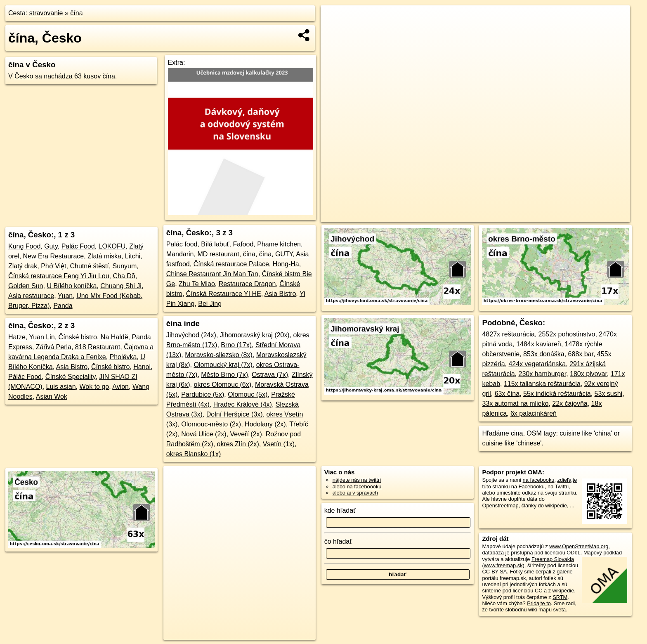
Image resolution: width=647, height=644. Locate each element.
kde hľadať (340, 510)
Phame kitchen (279, 244)
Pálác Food (25, 377)
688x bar (581, 354)
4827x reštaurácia (508, 334)
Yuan (65, 296)
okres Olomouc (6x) (222, 385)
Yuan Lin (42, 337)
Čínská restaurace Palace (231, 264)
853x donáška (544, 354)
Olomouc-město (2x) (211, 424)
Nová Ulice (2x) (204, 434)
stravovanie (46, 13)
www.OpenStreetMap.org (579, 546)
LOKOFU (112, 246)
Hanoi (142, 367)
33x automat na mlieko (515, 404)
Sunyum (125, 266)
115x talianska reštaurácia (542, 384)
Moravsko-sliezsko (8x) (219, 355)
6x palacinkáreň (534, 413)
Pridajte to (539, 603)
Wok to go (94, 387)
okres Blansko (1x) (194, 454)
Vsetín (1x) (279, 444)
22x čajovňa (570, 404)
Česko (24, 76)
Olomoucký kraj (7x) (223, 365)
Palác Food (78, 246)
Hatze (17, 337)
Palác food (182, 244)
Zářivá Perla (54, 347)
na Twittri (558, 487)
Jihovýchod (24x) (191, 335)
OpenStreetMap (477, 216)
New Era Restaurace (54, 256)
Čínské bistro (78, 337)
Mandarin (180, 254)
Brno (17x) (236, 345)
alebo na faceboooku (357, 487)
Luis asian (61, 387)
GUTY (284, 254)
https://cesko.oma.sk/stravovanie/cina (587, 216)
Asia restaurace (31, 296)
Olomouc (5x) (248, 394)
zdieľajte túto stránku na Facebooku (529, 483)
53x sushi (609, 394)
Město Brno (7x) (224, 375)
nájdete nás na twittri (357, 480)
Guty (51, 246)
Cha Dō (124, 276)
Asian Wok (52, 397)
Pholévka (123, 357)
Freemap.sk (519, 216)
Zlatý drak (23, 266)
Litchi (133, 256)
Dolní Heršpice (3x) (235, 414)
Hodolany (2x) (265, 424)
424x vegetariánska (537, 364)
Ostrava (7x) (270, 375)
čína (76, 13)
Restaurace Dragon (247, 284)
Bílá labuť (215, 244)
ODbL (573, 553)
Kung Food (24, 246)
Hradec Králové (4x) (243, 404)
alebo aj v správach (355, 493)
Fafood (243, 244)
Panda (63, 306)
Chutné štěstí (89, 266)
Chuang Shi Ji (121, 286)
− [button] (335, 32)
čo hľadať (338, 541)
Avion (120, 387)
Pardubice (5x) (203, 394)
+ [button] (335, 19)
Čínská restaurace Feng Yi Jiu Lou (59, 276)
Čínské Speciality (71, 377)
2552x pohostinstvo (567, 334)
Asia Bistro (72, 367)
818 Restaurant (98, 347)
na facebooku (539, 480)
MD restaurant (218, 254)
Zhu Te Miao (197, 284)
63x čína (507, 394)
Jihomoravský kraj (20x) (255, 335)
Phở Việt (53, 266)
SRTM (560, 597)
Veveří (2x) (246, 434)
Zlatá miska (104, 256)
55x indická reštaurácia (557, 394)
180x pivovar (588, 374)
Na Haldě (115, 337)
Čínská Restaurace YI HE (224, 294)
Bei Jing (210, 304)
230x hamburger (542, 374)
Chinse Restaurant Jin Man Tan (212, 274)
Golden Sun (26, 286)
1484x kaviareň (539, 344)
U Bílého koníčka (72, 286)
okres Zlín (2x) (238, 444)
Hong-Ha (286, 264)
